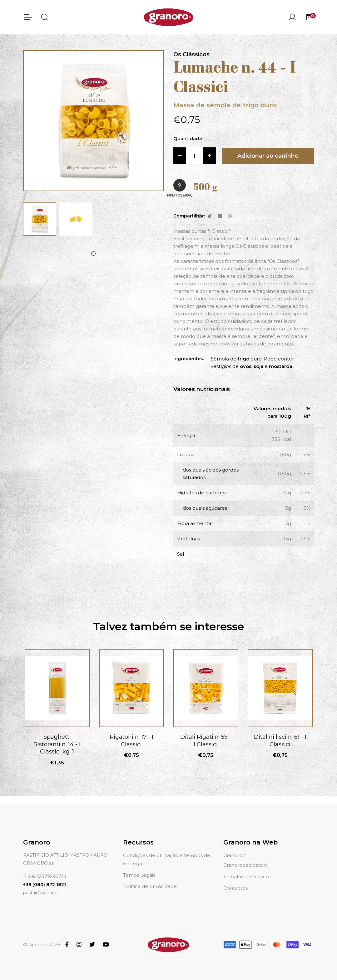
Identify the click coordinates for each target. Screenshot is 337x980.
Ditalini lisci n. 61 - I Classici (280, 740)
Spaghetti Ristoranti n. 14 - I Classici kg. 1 (57, 744)
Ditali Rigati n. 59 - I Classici (206, 740)
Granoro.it (235, 855)
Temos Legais (139, 875)
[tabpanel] (40, 219)
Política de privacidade (150, 886)
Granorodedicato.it (245, 865)
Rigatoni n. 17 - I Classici (131, 740)
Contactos (235, 888)
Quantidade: (188, 139)
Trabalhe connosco (246, 877)
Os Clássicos (191, 54)
